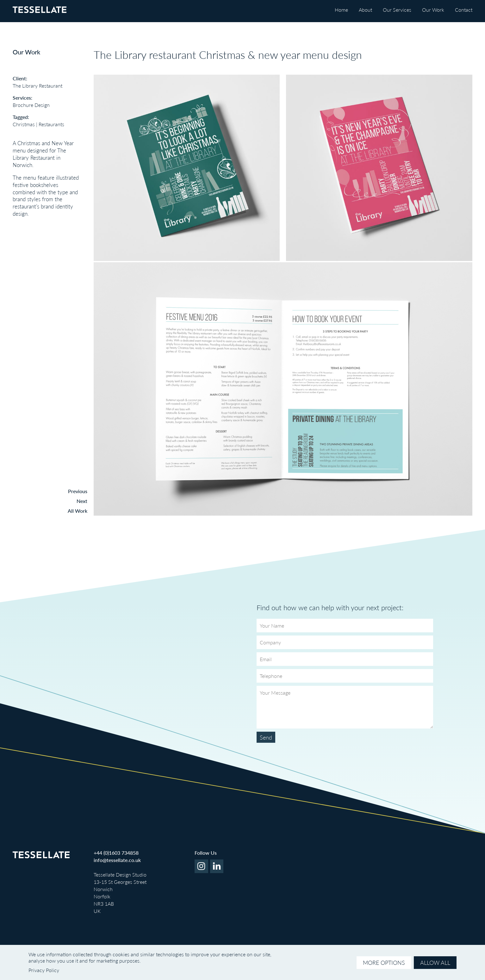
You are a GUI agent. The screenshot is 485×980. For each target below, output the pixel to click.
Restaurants (51, 124)
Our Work (433, 10)
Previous (78, 491)
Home (341, 10)
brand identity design (43, 210)
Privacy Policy (44, 970)
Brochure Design (31, 105)
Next (82, 501)
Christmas (24, 124)
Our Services (397, 10)
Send (266, 737)
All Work (78, 511)
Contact (464, 10)
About (365, 10)
